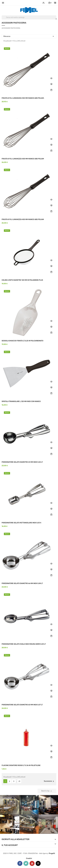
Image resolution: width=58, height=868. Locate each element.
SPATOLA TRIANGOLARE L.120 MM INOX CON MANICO (21, 401)
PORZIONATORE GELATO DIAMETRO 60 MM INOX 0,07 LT (22, 705)
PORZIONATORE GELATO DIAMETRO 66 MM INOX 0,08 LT (22, 583)
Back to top (47, 791)
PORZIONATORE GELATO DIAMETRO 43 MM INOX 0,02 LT (22, 462)
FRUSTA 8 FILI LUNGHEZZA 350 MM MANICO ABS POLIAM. (23, 98)
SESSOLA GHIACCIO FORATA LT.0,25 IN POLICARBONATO (22, 341)
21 (19, 781)
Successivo (49, 781)
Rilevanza (29, 36)
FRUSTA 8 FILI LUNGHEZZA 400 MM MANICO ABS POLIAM (23, 159)
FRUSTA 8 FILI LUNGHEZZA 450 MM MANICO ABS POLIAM (23, 219)
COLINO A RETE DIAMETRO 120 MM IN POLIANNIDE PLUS (22, 280)
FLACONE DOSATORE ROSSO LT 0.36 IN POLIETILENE (21, 765)
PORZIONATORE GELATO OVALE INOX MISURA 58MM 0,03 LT (24, 644)
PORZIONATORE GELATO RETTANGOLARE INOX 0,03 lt (21, 523)
